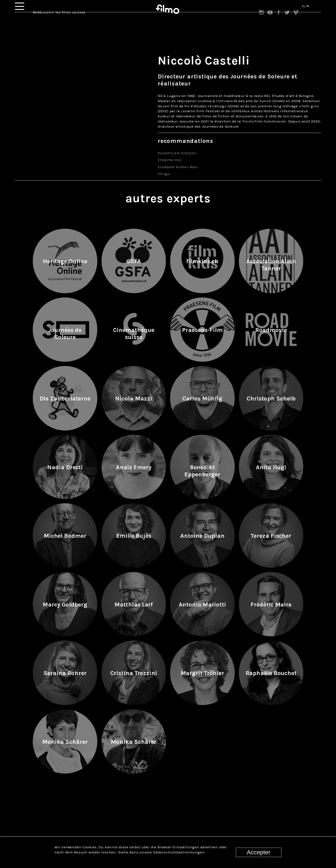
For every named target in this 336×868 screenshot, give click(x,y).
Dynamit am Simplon (177, 153)
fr (306, 12)
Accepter (259, 852)
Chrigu (164, 174)
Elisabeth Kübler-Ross (178, 167)
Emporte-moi (170, 160)
